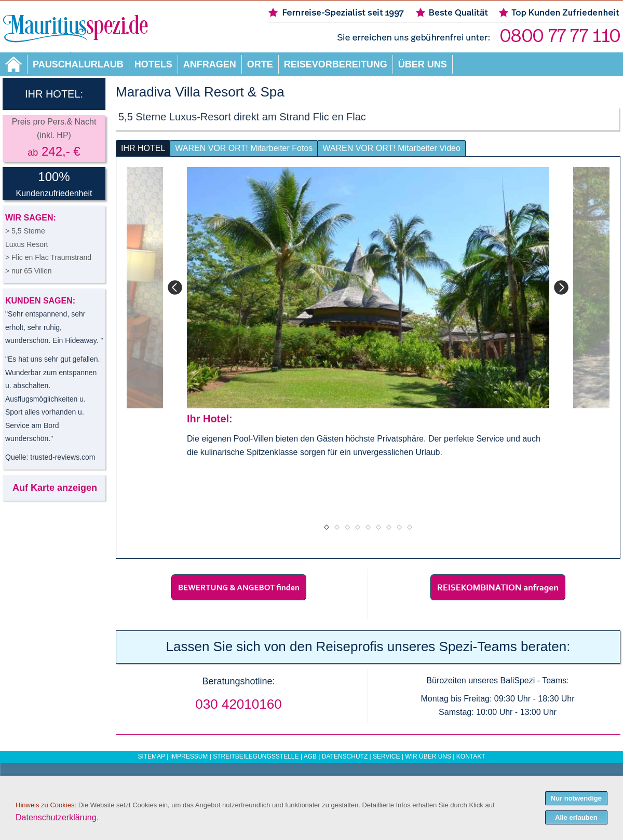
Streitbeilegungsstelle (256, 756)
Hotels (153, 64)
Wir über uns (428, 756)
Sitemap (151, 756)
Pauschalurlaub (78, 64)
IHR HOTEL (143, 148)
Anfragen (210, 64)
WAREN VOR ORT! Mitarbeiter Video (391, 148)
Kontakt (471, 756)
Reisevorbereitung (336, 64)
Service (386, 756)
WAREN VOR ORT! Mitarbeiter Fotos (244, 148)
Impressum (189, 756)
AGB (310, 756)
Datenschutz (345, 756)
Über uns (423, 64)
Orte (260, 64)
